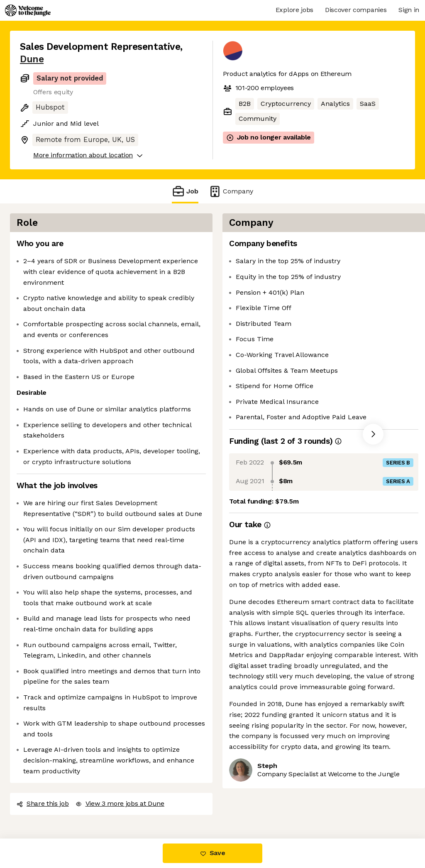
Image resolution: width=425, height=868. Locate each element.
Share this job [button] (43, 803)
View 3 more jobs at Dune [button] (120, 803)
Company (231, 191)
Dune (32, 59)
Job (185, 191)
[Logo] (28, 10)
